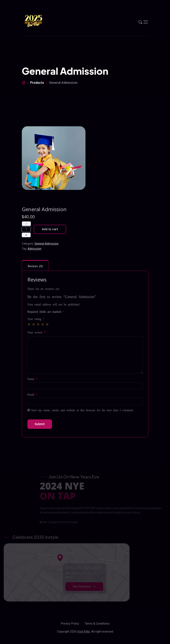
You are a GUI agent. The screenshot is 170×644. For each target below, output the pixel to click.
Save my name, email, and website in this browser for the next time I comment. (83, 410)
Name (32, 379)
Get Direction (80, 586)
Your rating (36, 319)
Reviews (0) (35, 266)
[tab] (35, 265)
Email (32, 394)
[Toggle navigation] (146, 22)
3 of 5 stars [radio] (38, 324)
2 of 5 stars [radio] (33, 324)
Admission (34, 249)
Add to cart (50, 229)
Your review (36, 332)
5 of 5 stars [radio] (47, 324)
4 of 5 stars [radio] (43, 324)
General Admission (47, 244)
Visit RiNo (84, 632)
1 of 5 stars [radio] (29, 324)
